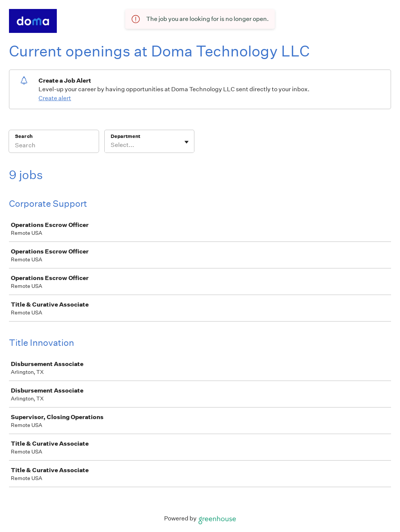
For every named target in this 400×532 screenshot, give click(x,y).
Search (24, 136)
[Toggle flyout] (187, 142)
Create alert (55, 98)
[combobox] (111, 145)
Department (125, 136)
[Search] (54, 146)
